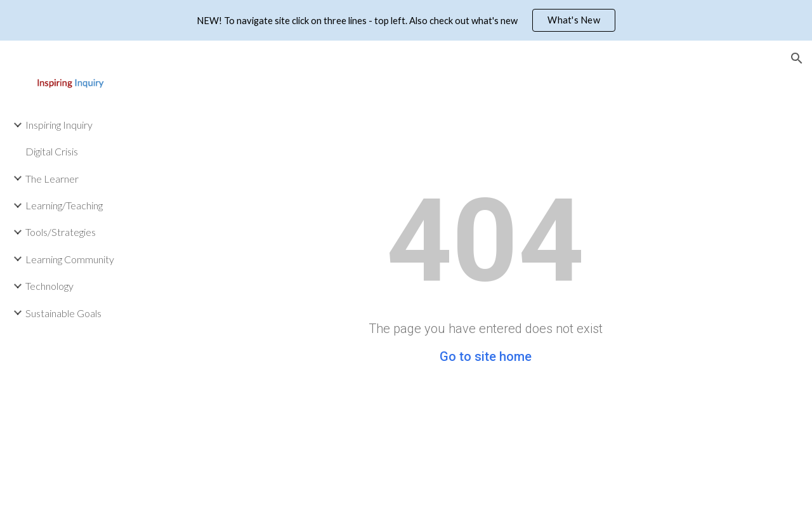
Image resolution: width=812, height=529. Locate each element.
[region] (406, 20)
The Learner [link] (52, 179)
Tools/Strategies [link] (61, 232)
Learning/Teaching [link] (64, 205)
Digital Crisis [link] (52, 151)
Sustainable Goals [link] (63, 313)
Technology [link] (49, 286)
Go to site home (486, 356)
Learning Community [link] (70, 259)
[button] (797, 58)
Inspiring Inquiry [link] (59, 125)
